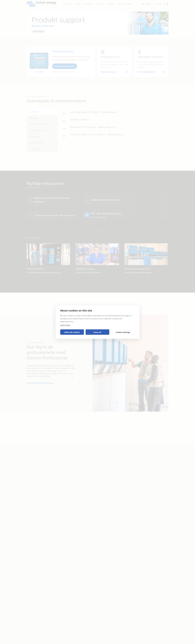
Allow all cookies (72, 332)
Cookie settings (123, 332)
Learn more (65, 325)
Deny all (97, 332)
